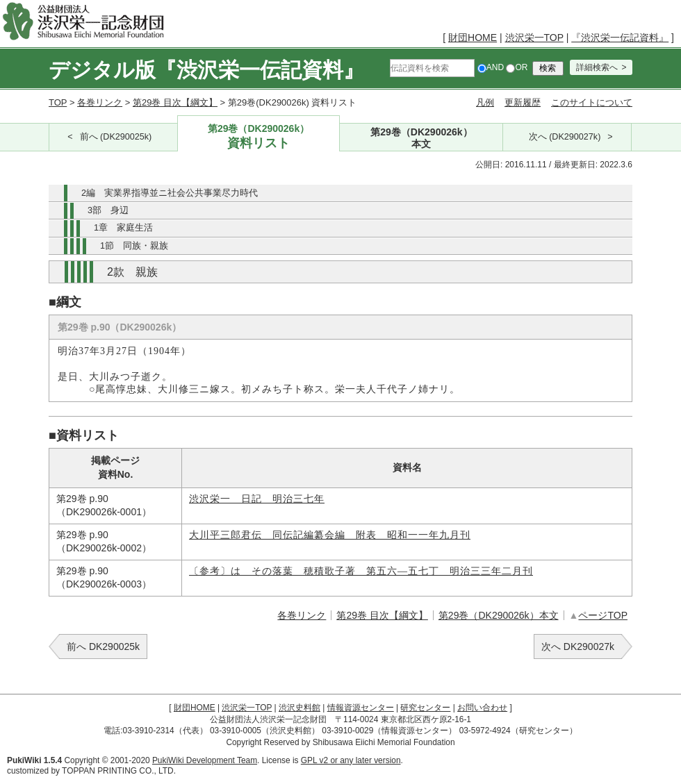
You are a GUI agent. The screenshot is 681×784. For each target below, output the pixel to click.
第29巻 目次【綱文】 (175, 102)
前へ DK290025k (103, 647)
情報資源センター (361, 708)
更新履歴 (523, 102)
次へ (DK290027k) (565, 137)
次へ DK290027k (578, 647)
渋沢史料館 (300, 708)
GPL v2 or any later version (351, 760)
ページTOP (603, 615)
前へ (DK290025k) (116, 137)
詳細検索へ (597, 67)
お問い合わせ (482, 708)
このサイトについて (592, 102)
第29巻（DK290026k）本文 (499, 615)
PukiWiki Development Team (205, 760)
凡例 (485, 102)
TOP (58, 102)
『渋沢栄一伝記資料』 (620, 37)
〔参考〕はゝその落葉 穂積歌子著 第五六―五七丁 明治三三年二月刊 (361, 571)
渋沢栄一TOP (534, 37)
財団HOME (473, 37)
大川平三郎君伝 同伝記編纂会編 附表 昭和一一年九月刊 (330, 535)
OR (517, 67)
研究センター (425, 708)
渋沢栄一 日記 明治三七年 (257, 499)
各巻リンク (100, 102)
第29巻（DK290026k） (259, 137)
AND (491, 67)
